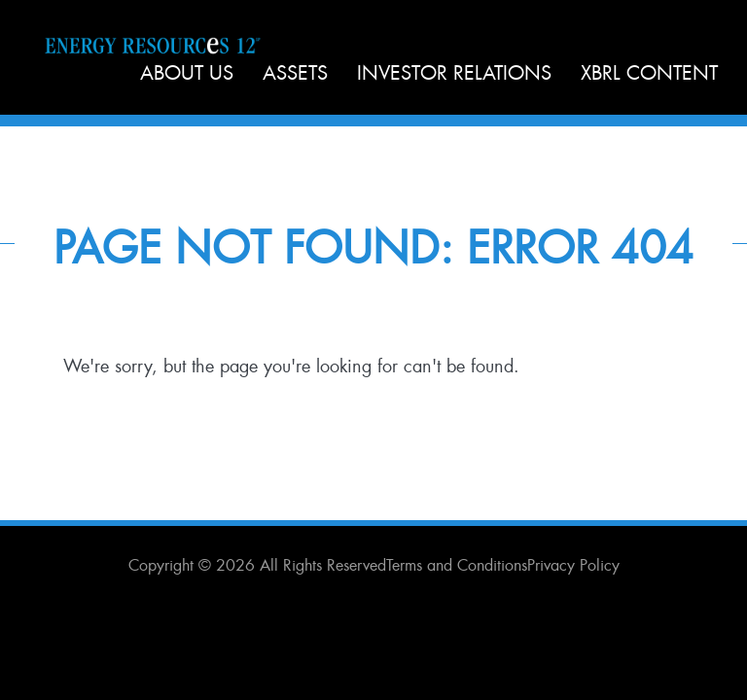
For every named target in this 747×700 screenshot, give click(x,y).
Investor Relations (454, 73)
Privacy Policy (573, 565)
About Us (187, 73)
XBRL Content (649, 73)
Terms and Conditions (457, 565)
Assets (295, 73)
